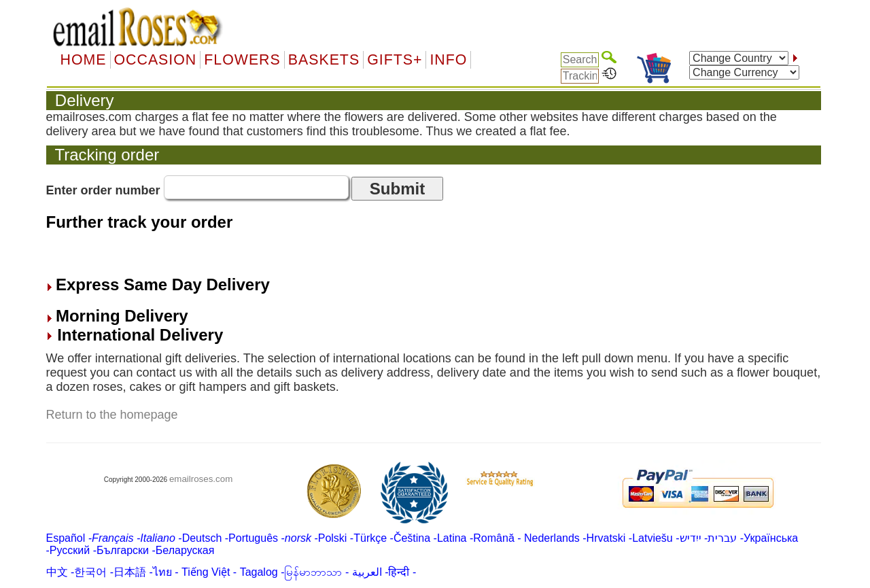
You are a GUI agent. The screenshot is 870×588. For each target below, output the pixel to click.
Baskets (324, 60)
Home (84, 60)
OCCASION (156, 60)
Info (448, 60)
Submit (397, 189)
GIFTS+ (395, 60)
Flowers (242, 60)
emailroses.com (201, 479)
